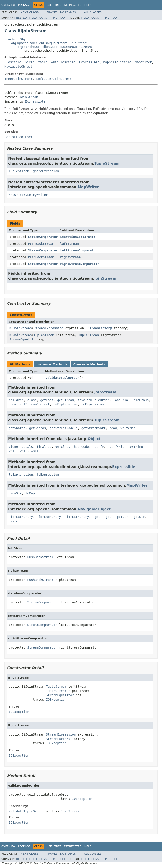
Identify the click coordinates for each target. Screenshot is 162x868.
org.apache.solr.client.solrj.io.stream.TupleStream (49, 43)
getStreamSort (94, 428)
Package (24, 5)
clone (13, 447)
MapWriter (143, 62)
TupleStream (107, 163)
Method (59, 18)
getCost (47, 400)
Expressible (89, 62)
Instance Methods (52, 364)
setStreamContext (35, 404)
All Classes (93, 12)
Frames (52, 12)
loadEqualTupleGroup (131, 400)
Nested (21, 18)
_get (96, 517)
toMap (30, 493)
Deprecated (73, 5)
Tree (58, 5)
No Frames (68, 12)
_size (13, 521)
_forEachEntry (21, 517)
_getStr (121, 517)
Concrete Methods (89, 364)
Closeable (13, 62)
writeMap (128, 428)
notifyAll (116, 447)
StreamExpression (49, 328)
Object (94, 439)
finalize (44, 447)
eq (11, 286)
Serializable (36, 62)
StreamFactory (100, 328)
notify (98, 447)
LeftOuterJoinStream (54, 79)
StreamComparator (43, 237)
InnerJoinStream (18, 79)
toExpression (93, 404)
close (32, 400)
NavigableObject (18, 67)
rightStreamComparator (80, 264)
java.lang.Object (17, 39)
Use (49, 5)
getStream (66, 400)
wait (12, 451)
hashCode (81, 447)
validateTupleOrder (63, 378)
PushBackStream (41, 244)
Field (33, 18)
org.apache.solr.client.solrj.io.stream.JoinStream (55, 47)
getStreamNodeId (64, 428)
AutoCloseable (63, 62)
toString (136, 447)
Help (88, 5)
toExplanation (66, 404)
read (113, 428)
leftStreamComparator (79, 250)
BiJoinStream (20, 328)
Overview (8, 5)
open (12, 404)
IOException (56, 700)
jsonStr (15, 493)
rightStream (70, 257)
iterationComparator (78, 237)
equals (27, 447)
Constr (45, 18)
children (16, 400)
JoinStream (29, 97)
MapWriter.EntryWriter (28, 195)
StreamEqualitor (23, 339)
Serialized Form (18, 137)
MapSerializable (117, 62)
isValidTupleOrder (94, 400)
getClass (63, 447)
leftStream (69, 244)
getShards (17, 428)
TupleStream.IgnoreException (34, 171)
